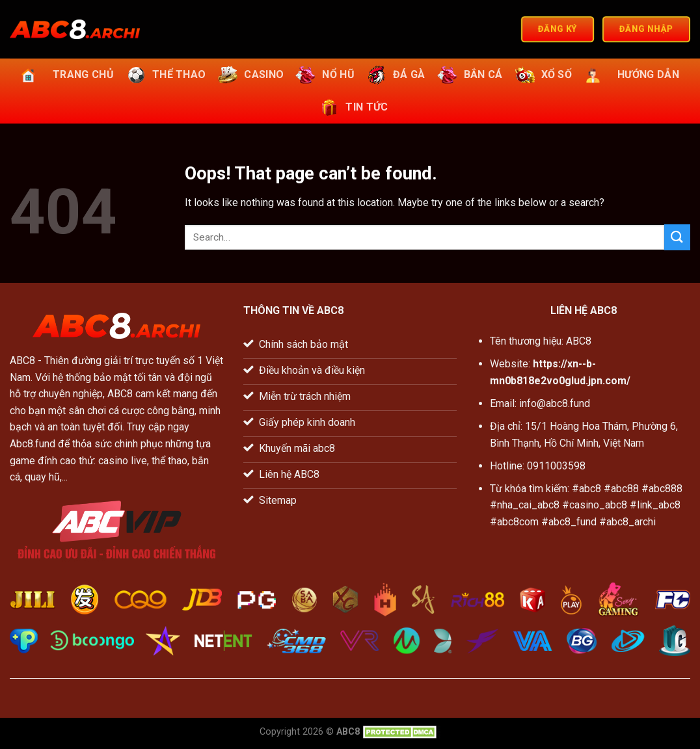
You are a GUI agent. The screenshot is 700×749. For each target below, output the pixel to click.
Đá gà (395, 75)
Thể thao (165, 75)
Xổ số (542, 75)
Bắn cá (469, 75)
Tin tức (352, 107)
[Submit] (677, 237)
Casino (249, 75)
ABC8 (22, 361)
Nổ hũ (324, 75)
